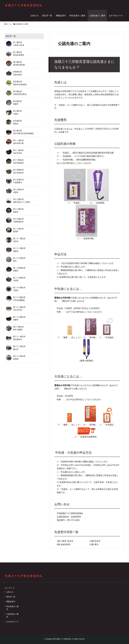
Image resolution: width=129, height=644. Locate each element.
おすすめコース (116, 16)
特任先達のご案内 (77, 16)
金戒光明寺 (76, 517)
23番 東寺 (94, 544)
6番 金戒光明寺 (64, 544)
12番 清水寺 (95, 541)
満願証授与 (61, 16)
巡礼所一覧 (47, 16)
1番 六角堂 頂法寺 (65, 541)
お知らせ (35, 16)
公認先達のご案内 (97, 16)
